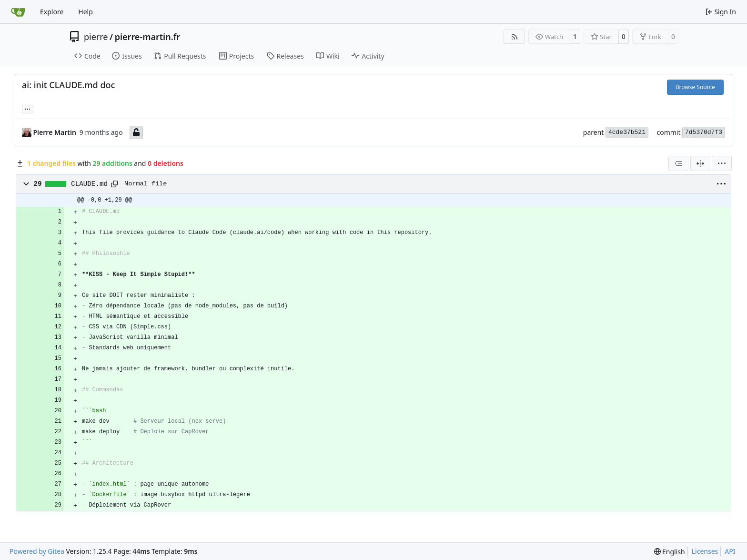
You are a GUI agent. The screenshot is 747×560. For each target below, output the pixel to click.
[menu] (722, 163)
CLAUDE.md (89, 184)
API (730, 551)
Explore (52, 12)
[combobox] (678, 163)
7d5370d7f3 (704, 132)
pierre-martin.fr (147, 37)
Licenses (705, 551)
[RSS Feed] (515, 37)
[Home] (18, 12)
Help (86, 12)
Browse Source (695, 87)
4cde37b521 (627, 132)
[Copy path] (114, 184)
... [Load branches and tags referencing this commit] (28, 108)
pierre (96, 37)
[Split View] (700, 163)
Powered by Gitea (37, 551)
